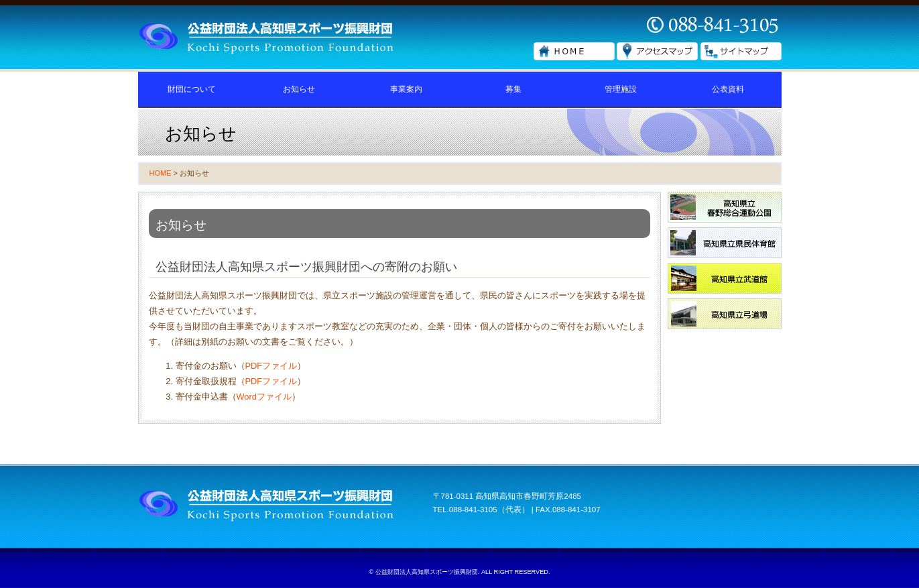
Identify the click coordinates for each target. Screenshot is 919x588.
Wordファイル (264, 397)
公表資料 (728, 89)
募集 (513, 89)
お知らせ (299, 89)
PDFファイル (271, 366)
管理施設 (621, 89)
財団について (192, 89)
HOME (161, 173)
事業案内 (406, 89)
